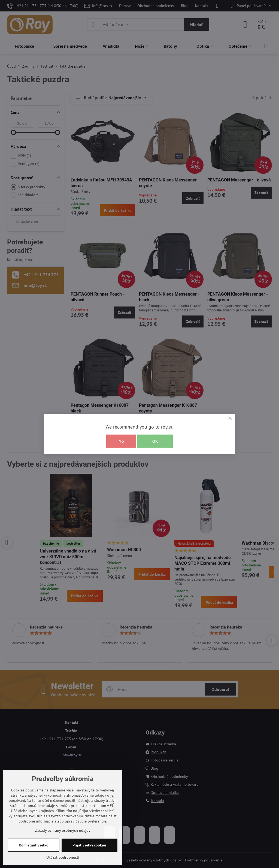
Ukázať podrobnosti (63, 857)
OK (155, 441)
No (121, 441)
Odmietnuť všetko (34, 845)
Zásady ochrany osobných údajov (63, 830)
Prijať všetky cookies (90, 845)
